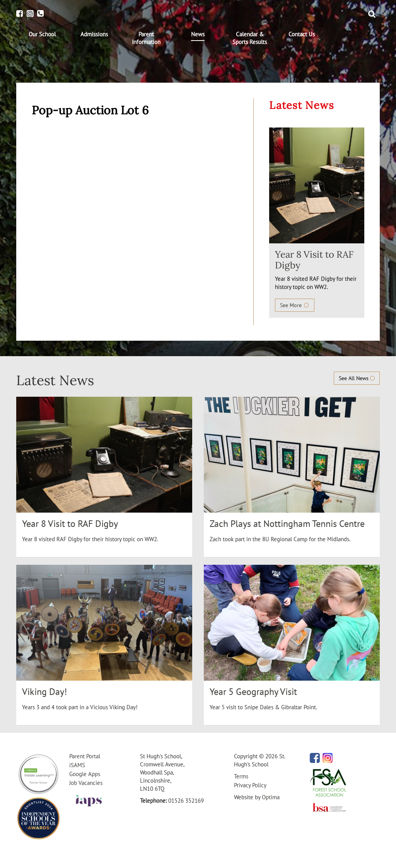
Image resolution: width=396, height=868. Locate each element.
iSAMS (77, 765)
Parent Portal (85, 756)
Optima (271, 797)
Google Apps (85, 774)
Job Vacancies (86, 783)
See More (295, 305)
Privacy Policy (250, 785)
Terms (241, 776)
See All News (357, 378)
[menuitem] (42, 34)
